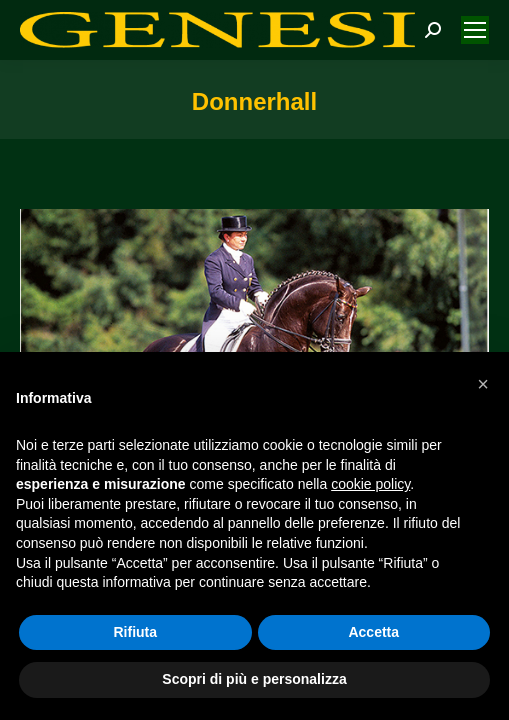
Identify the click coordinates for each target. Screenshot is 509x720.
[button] (483, 384)
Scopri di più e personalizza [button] (254, 679)
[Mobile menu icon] (475, 30)
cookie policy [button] (370, 484)
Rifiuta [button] (135, 632)
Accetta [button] (373, 632)
